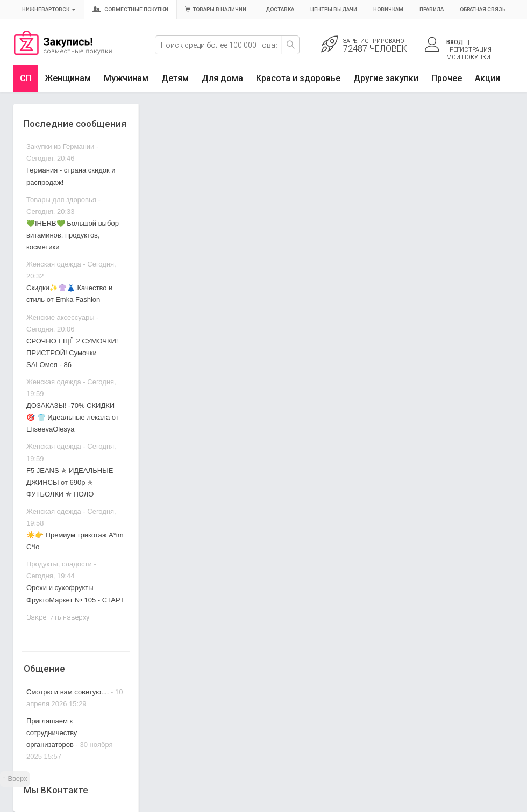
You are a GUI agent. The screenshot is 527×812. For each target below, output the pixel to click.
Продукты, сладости (59, 564)
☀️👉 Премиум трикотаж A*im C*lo (75, 541)
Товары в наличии (216, 9)
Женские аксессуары (60, 317)
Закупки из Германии (60, 146)
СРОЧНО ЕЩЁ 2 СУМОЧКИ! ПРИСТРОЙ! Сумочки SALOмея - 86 (72, 353)
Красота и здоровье (298, 78)
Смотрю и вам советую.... (67, 692)
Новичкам (388, 9)
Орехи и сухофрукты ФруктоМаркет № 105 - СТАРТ (75, 594)
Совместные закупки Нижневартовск (63, 52)
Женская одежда (54, 264)
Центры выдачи (334, 9)
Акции (487, 78)
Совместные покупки (130, 9)
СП (26, 78)
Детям (175, 78)
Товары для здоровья (61, 200)
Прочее (447, 78)
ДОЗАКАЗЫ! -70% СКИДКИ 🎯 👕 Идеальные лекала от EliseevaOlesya (73, 417)
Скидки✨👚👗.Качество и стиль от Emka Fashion (69, 294)
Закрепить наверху (58, 617)
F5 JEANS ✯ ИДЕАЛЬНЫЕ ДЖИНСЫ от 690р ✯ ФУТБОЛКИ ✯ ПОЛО (70, 482)
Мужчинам (126, 78)
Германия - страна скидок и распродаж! (71, 176)
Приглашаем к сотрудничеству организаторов (52, 733)
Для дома (222, 78)
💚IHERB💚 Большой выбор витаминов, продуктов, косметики (73, 235)
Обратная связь (483, 9)
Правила (432, 9)
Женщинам (68, 78)
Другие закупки (386, 78)
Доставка (280, 9)
